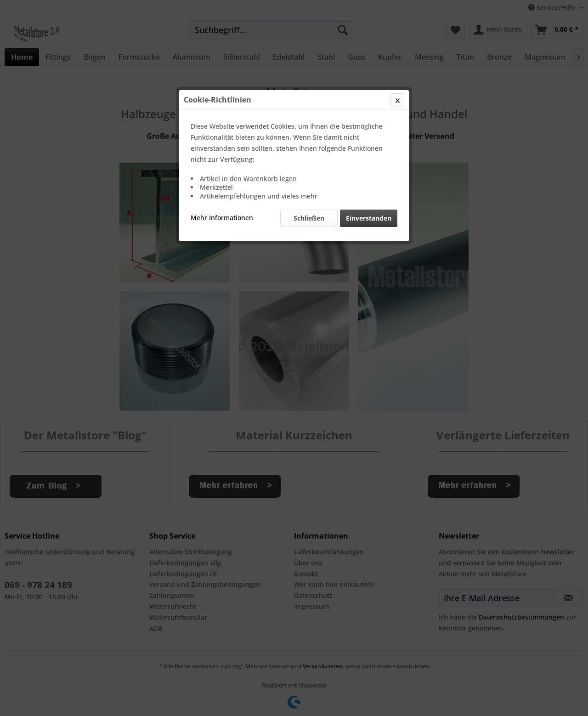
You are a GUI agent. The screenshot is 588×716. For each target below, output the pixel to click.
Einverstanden (369, 218)
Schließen (309, 218)
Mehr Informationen (222, 218)
